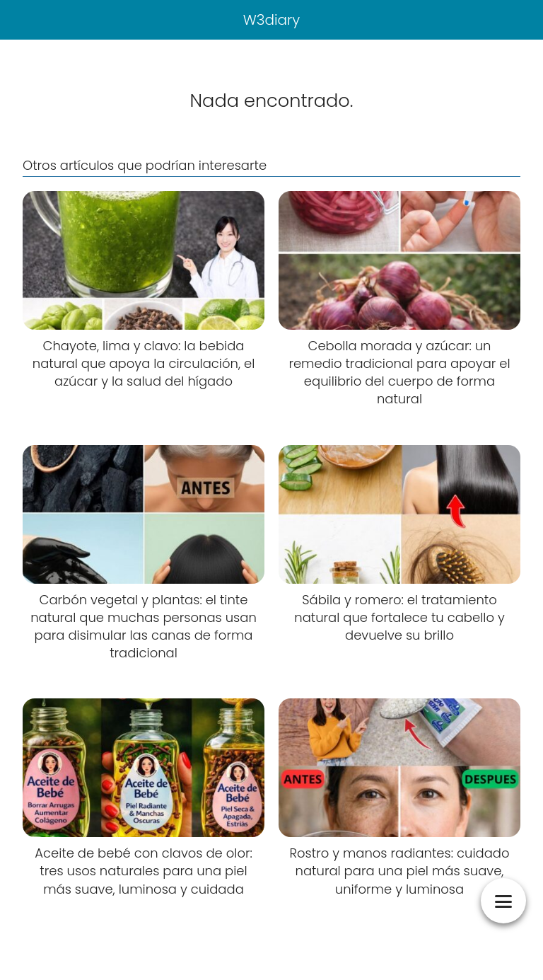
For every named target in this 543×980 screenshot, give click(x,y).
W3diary (272, 20)
